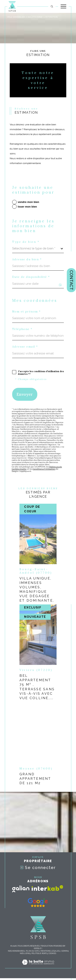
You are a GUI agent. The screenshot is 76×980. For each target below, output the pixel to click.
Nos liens (25, 953)
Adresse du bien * (27, 259)
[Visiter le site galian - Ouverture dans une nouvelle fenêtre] (21, 889)
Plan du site (32, 951)
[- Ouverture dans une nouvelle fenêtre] (38, 903)
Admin (65, 951)
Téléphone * (22, 329)
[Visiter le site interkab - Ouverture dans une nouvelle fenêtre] (47, 888)
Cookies (52, 953)
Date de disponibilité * (31, 277)
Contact (71, 280)
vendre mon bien (29, 202)
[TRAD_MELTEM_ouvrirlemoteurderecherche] (52, 6)
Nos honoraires (16, 951)
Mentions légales (50, 951)
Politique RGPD (39, 953)
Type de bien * (26, 242)
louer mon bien (27, 207)
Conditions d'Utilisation (44, 469)
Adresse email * (25, 347)
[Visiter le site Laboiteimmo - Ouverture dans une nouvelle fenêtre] (38, 966)
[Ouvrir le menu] (63, 6)
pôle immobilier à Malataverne (25, 17)
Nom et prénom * (26, 311)
